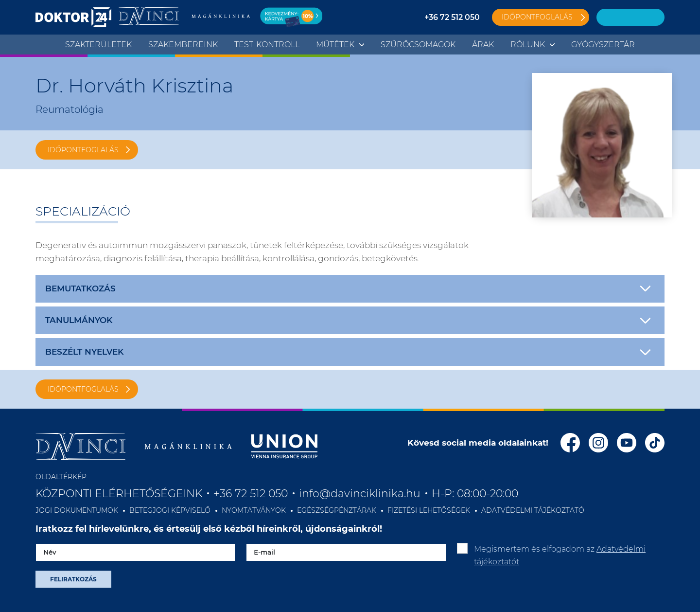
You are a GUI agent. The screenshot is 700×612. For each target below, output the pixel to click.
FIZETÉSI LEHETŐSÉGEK (429, 510)
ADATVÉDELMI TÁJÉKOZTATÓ (533, 510)
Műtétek (335, 45)
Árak (483, 45)
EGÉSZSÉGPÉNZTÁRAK (337, 510)
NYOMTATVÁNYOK (254, 510)
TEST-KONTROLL (267, 45)
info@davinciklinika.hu (360, 494)
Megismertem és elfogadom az (560, 555)
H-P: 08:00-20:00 (475, 494)
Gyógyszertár (603, 45)
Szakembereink (183, 45)
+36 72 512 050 (452, 17)
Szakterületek (98, 45)
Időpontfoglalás (537, 17)
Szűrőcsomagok (418, 45)
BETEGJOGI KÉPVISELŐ (170, 510)
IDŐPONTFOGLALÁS (83, 150)
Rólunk (528, 45)
